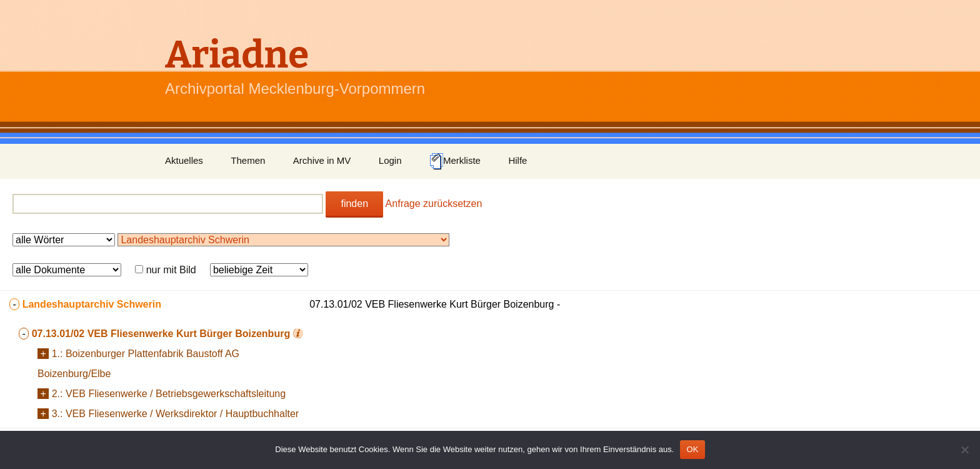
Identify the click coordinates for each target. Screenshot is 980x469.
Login (390, 160)
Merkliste (455, 161)
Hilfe (517, 160)
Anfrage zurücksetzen (434, 204)
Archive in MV (322, 160)
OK (692, 449)
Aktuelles (184, 160)
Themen (248, 160)
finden (354, 204)
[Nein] (964, 450)
